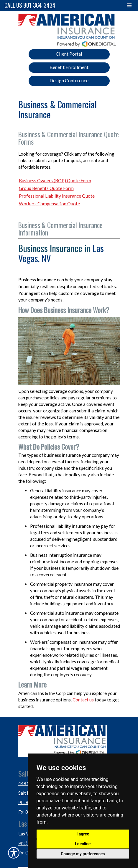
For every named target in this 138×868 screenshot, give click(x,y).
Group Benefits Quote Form (46, 188)
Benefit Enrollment (69, 67)
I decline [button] (83, 844)
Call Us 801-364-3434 (30, 5)
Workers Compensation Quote (49, 204)
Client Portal (69, 54)
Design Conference (69, 80)
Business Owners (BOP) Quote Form (55, 180)
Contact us (83, 700)
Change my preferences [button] (83, 854)
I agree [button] (83, 834)
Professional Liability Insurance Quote (57, 196)
